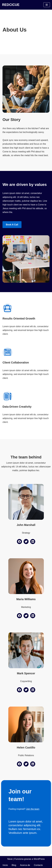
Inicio (5, 865)
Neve (10, 859)
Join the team (33, 809)
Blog (14, 865)
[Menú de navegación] (47, 5)
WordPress (39, 859)
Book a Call (12, 225)
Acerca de (25, 865)
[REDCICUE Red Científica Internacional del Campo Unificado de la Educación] (11, 5)
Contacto (38, 865)
